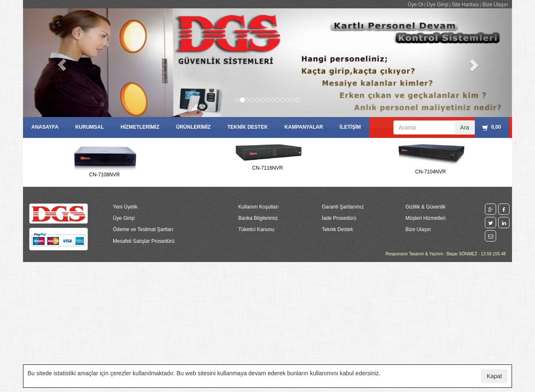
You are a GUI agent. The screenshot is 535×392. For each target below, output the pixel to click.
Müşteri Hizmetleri (425, 218)
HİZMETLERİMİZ (140, 127)
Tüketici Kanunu (256, 229)
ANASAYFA (45, 127)
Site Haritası (465, 5)
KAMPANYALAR (304, 127)
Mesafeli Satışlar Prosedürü (144, 241)
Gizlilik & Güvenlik (425, 207)
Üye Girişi (438, 5)
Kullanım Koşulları (259, 207)
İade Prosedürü (339, 218)
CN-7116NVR (267, 168)
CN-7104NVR (430, 172)
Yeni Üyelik (125, 207)
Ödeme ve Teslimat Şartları (143, 229)
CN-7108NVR (104, 175)
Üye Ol (416, 5)
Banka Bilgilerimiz (258, 218)
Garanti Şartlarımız (343, 207)
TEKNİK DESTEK (248, 127)
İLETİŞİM (350, 127)
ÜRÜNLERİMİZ (193, 127)
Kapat (494, 376)
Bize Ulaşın (495, 5)
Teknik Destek (338, 229)
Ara (465, 127)
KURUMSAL (90, 127)
